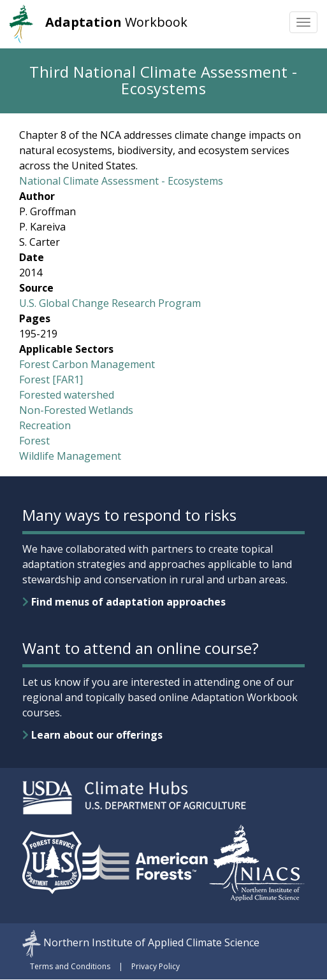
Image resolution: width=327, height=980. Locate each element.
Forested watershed (67, 395)
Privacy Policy (156, 966)
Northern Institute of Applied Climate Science (151, 942)
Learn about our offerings (92, 735)
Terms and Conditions (70, 966)
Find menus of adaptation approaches (124, 602)
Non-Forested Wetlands (76, 410)
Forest (34, 441)
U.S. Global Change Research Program (110, 303)
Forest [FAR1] (51, 380)
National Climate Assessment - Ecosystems (121, 181)
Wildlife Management (70, 456)
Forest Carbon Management (87, 364)
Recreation (45, 425)
